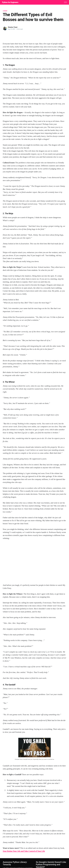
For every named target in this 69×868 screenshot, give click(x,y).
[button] (65, 2)
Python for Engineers (11, 3)
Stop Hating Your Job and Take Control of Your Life (24, 851)
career (5, 11)
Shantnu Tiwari (13, 28)
